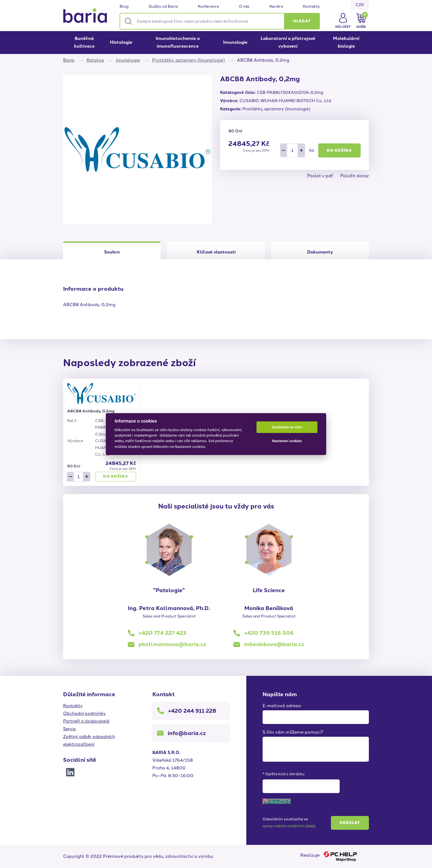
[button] (302, 21)
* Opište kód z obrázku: (284, 774)
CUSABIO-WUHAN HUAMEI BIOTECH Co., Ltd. (286, 101)
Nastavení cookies (287, 441)
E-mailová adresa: (282, 706)
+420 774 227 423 (163, 633)
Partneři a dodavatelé (86, 721)
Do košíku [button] (339, 150)
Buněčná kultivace (84, 42)
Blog (124, 7)
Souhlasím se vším (287, 427)
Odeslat (350, 823)
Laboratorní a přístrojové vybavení (288, 42)
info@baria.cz (187, 733)
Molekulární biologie (346, 42)
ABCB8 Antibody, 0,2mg (91, 411)
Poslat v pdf (320, 176)
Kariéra (276, 7)
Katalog (95, 60)
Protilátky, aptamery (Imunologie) (188, 60)
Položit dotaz (355, 176)
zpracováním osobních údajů (289, 826)
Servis (69, 729)
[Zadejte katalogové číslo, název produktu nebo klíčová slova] (220, 21)
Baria (69, 60)
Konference (208, 7)
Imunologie (235, 42)
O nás (244, 7)
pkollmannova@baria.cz (172, 644)
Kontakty (311, 7)
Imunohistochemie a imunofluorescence (178, 42)
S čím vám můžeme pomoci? (293, 732)
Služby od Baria (163, 7)
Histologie (121, 42)
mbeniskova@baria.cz (274, 644)
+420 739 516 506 (269, 633)
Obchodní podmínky (84, 713)
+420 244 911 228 (192, 711)
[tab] (216, 250)
